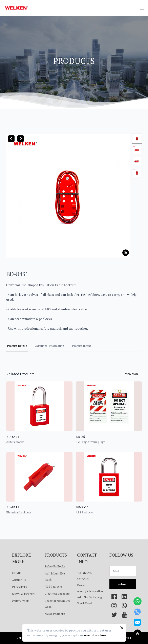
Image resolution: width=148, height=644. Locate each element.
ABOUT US (19, 580)
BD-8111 (13, 507)
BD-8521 (13, 437)
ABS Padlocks (54, 586)
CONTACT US (21, 601)
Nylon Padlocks (55, 614)
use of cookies (95, 635)
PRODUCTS (20, 587)
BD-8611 (82, 437)
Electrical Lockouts (57, 594)
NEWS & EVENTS (24, 594)
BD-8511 (82, 507)
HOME (16, 573)
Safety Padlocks (55, 566)
